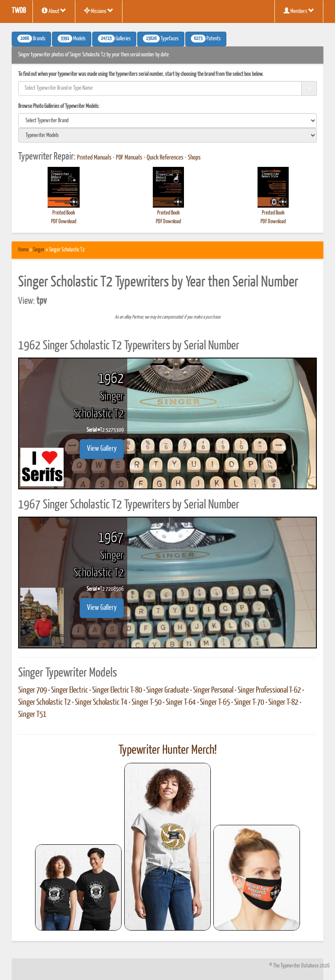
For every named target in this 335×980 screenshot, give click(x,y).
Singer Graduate (167, 690)
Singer (39, 250)
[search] (167, 120)
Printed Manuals (94, 158)
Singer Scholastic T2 (44, 703)
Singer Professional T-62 (269, 690)
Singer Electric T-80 (117, 690)
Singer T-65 (215, 703)
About (54, 11)
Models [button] (72, 39)
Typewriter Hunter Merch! (168, 750)
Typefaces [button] (161, 39)
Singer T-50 (147, 703)
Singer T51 (32, 715)
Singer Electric (69, 690)
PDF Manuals (129, 158)
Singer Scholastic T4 (101, 703)
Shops (194, 158)
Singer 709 (32, 690)
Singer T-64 (181, 703)
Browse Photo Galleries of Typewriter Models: (59, 106)
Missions (99, 11)
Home (23, 250)
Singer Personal (213, 690)
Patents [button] (206, 39)
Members (299, 11)
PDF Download (64, 222)
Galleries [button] (114, 39)
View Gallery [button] (102, 449)
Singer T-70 (249, 703)
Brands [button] (31, 39)
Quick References (165, 158)
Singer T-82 (283, 703)
